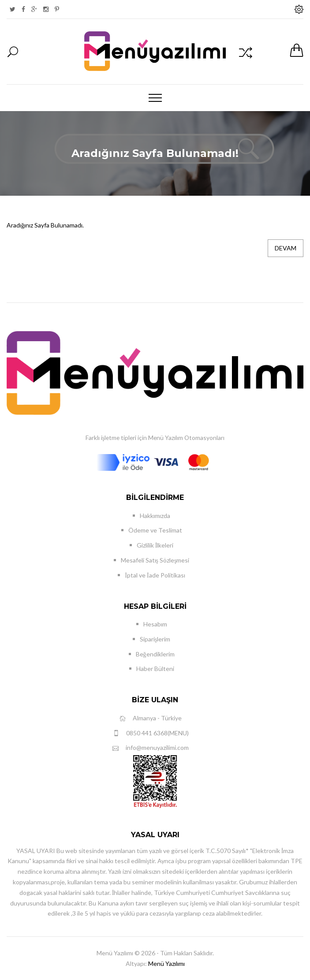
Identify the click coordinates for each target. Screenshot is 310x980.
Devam (286, 248)
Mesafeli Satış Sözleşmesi (155, 560)
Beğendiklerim (155, 654)
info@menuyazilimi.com (151, 748)
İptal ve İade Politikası (155, 575)
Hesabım (155, 624)
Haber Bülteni (155, 669)
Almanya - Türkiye (151, 718)
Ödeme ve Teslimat (155, 530)
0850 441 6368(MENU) (151, 733)
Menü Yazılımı (166, 963)
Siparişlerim (155, 639)
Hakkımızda (155, 516)
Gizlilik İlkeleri (155, 545)
